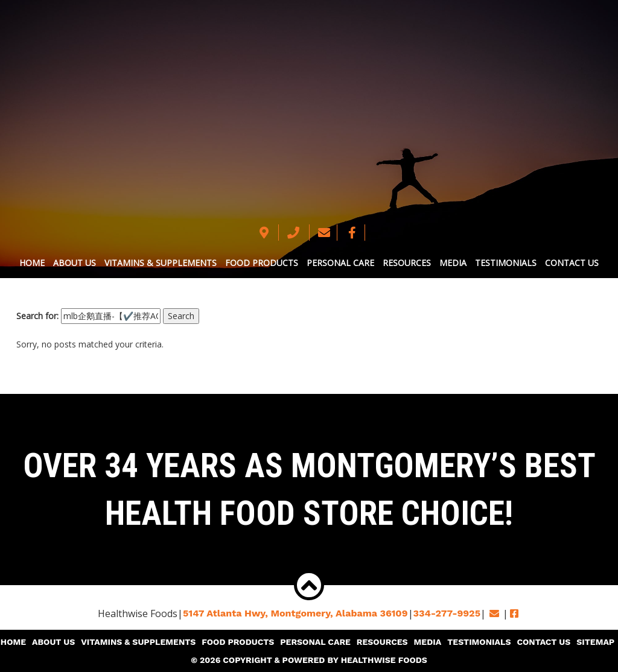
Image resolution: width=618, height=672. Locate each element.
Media (453, 263)
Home (32, 263)
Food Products (262, 263)
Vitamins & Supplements (161, 263)
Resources (407, 263)
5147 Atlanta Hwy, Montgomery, (295, 613)
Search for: (37, 316)
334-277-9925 (447, 613)
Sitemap (595, 642)
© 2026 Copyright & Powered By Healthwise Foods (309, 660)
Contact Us (572, 263)
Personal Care (340, 263)
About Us (75, 263)
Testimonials (506, 263)
